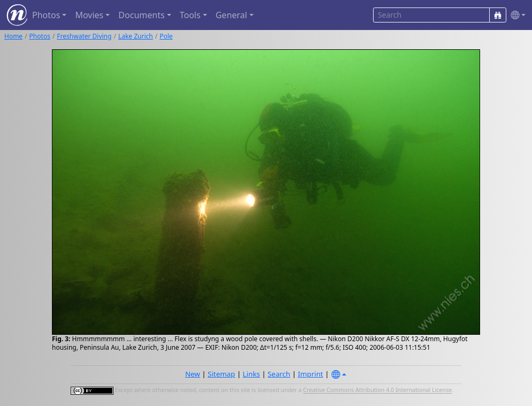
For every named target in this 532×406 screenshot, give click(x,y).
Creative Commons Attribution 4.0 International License (377, 390)
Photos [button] (46, 15)
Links (252, 374)
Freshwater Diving (84, 36)
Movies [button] (89, 15)
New (193, 374)
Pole (166, 36)
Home (13, 36)
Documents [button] (141, 15)
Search (279, 374)
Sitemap (221, 374)
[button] (516, 15)
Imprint (311, 374)
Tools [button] (190, 15)
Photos (40, 36)
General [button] (231, 15)
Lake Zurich (136, 36)
